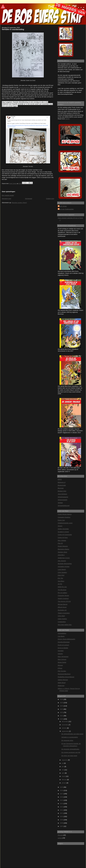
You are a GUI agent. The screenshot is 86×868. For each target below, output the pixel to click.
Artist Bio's (61, 555)
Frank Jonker (63, 206)
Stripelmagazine (63, 497)
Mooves (60, 665)
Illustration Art (62, 610)
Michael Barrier (63, 604)
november (65, 725)
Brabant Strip (62, 491)
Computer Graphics (64, 517)
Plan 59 (60, 543)
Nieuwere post (6, 199)
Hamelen (61, 651)
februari (64, 780)
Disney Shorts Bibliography (66, 639)
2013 (62, 807)
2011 (62, 813)
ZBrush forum (62, 607)
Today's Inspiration (64, 613)
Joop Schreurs (62, 494)
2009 (62, 820)
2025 (62, 703)
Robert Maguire (63, 546)
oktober (64, 728)
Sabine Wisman (63, 680)
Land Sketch (62, 569)
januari (64, 783)
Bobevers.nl (62, 482)
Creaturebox (62, 622)
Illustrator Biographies (65, 564)
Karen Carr (61, 520)
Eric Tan (60, 578)
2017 (62, 794)
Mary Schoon (62, 659)
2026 (62, 699)
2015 (62, 800)
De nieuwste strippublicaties (70, 749)
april (63, 773)
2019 (62, 787)
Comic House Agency (65, 514)
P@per (60, 668)
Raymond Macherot (64, 674)
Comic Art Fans (63, 538)
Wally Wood (62, 683)
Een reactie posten (8, 195)
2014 (62, 804)
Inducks (60, 654)
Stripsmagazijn (62, 500)
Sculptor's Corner (63, 532)
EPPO (60, 479)
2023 (62, 709)
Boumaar (61, 488)
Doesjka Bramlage (64, 642)
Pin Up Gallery (62, 593)
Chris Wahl (61, 616)
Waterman (61, 686)
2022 (62, 712)
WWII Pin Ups (62, 587)
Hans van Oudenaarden (66, 209)
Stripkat (60, 503)
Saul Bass (61, 581)
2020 (62, 719)
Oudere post (50, 199)
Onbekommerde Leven (65, 523)
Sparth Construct (63, 598)
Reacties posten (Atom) (19, 203)
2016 (62, 797)
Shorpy (60, 526)
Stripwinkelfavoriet (64, 506)
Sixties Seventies (63, 529)
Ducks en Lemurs (63, 645)
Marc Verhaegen (63, 657)
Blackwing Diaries (63, 549)
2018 (62, 790)
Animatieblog (62, 633)
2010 (62, 816)
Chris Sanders (62, 572)
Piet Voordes (62, 671)
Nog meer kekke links (65, 625)
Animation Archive (64, 567)
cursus (60, 838)
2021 (62, 716)
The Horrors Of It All (64, 601)
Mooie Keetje (62, 662)
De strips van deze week (69, 756)
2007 (62, 826)
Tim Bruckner (62, 590)
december (65, 721)
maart (64, 776)
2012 (62, 810)
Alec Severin (62, 561)
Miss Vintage (62, 540)
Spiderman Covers (64, 558)
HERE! (67, 119)
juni (63, 766)
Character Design (63, 596)
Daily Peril (61, 575)
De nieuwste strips (67, 740)
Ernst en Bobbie (63, 648)
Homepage (29, 199)
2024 (62, 706)
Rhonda (60, 835)
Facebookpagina (24, 87)
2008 (62, 823)
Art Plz (60, 584)
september (65, 731)
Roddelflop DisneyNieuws (66, 677)
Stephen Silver (62, 552)
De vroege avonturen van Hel (71, 752)
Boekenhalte (62, 485)
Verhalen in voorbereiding (70, 737)
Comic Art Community (65, 535)
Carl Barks (61, 636)
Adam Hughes (62, 619)
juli (63, 763)
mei (63, 770)
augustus (65, 760)
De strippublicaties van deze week (72, 734)
